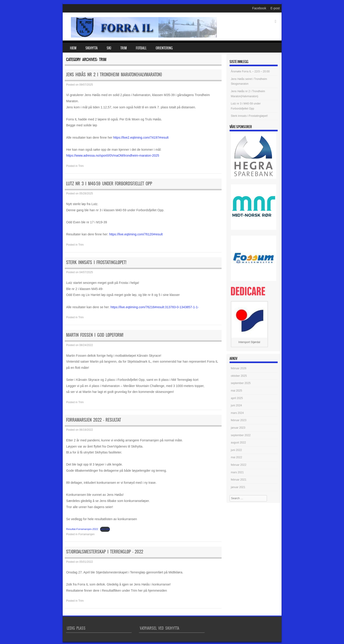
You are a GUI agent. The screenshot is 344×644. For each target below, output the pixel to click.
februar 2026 (239, 368)
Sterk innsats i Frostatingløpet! (96, 262)
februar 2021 (239, 480)
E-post (275, 8)
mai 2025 (237, 391)
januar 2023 (238, 428)
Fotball (141, 48)
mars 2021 (237, 472)
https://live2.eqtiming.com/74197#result (141, 137)
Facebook (259, 8)
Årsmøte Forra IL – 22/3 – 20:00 (250, 71)
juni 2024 (237, 405)
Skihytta (92, 48)
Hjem (73, 48)
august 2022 (238, 443)
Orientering (164, 48)
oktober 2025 (239, 376)
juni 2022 (237, 450)
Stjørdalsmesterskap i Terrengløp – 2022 (105, 552)
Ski (109, 48)
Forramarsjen (87, 534)
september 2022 (241, 435)
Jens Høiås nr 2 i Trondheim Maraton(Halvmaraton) (114, 75)
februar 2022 (239, 465)
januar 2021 (238, 487)
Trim (124, 48)
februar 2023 (239, 420)
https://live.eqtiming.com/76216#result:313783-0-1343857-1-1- (155, 307)
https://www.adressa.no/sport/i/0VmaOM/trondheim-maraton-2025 (113, 155)
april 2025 (237, 398)
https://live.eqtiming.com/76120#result (136, 234)
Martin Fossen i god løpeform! (95, 335)
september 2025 (241, 383)
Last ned (105, 529)
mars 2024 (237, 413)
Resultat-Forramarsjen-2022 (82, 529)
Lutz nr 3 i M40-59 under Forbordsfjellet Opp (109, 184)
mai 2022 (237, 457)
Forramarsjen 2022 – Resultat (94, 420)
